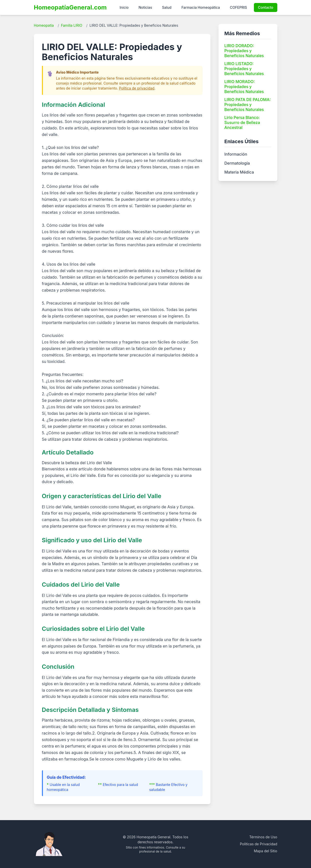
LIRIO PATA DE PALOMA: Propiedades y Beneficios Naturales (248, 105)
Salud (167, 7)
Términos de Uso (263, 837)
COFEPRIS (239, 7)
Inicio (124, 7)
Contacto (265, 7)
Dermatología (237, 163)
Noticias (145, 7)
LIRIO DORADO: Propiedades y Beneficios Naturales (244, 51)
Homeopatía (44, 25)
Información (236, 154)
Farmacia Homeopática (201, 7)
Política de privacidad (137, 88)
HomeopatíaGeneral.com (70, 7)
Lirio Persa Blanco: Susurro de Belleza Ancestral (242, 122)
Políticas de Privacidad (259, 844)
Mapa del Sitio (266, 851)
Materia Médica (239, 172)
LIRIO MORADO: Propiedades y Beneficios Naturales (244, 87)
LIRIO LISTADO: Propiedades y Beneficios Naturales (244, 69)
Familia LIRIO (72, 25)
